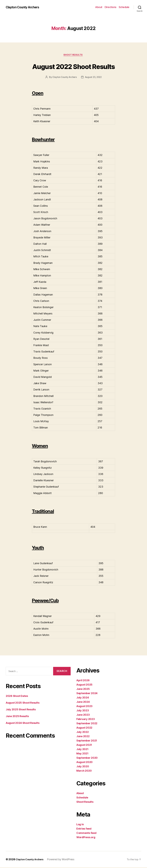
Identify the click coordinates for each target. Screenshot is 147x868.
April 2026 (83, 681)
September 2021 (87, 741)
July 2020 (83, 767)
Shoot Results (73, 55)
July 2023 (83, 711)
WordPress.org (86, 838)
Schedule (124, 7)
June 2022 (83, 737)
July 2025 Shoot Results (21, 710)
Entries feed (84, 829)
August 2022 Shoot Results (74, 66)
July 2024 (83, 698)
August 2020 (84, 763)
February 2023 (86, 720)
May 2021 (82, 754)
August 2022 (84, 728)
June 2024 (83, 702)
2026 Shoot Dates (17, 696)
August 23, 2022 (94, 78)
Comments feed (86, 834)
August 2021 (84, 745)
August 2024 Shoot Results (23, 723)
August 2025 (84, 685)
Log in (80, 825)
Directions (111, 7)
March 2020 (84, 771)
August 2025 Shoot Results (23, 703)
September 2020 (87, 758)
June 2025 (83, 689)
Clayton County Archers (24, 7)
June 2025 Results (17, 717)
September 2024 (87, 694)
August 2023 (84, 707)
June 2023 (83, 715)
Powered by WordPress (63, 860)
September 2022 (87, 724)
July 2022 (83, 733)
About (99, 7)
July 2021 (82, 750)
